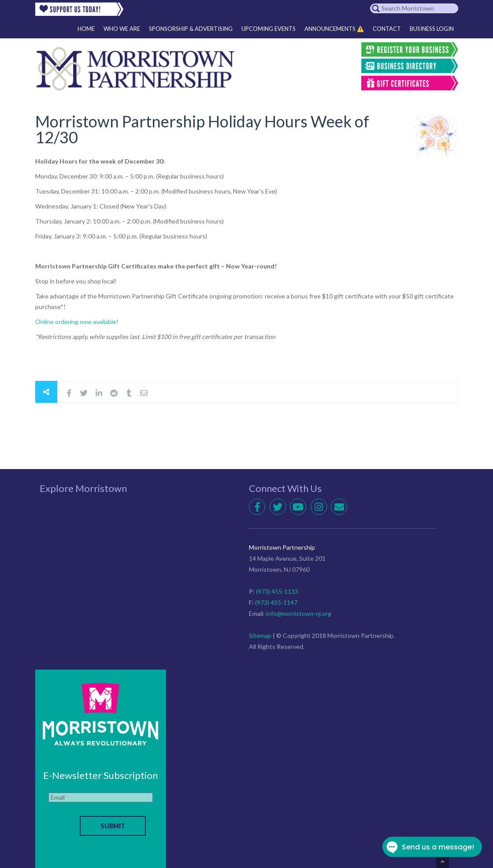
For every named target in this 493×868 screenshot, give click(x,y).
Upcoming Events (269, 29)
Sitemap (260, 635)
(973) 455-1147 (276, 602)
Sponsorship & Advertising (191, 29)
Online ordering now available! (77, 322)
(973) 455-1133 (277, 591)
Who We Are (122, 29)
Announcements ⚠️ (334, 29)
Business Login (432, 29)
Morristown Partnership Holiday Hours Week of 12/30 (202, 129)
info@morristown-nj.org (299, 613)
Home (86, 29)
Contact (387, 29)
